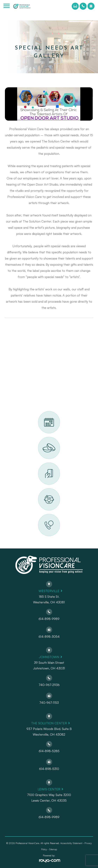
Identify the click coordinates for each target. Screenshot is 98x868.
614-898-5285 (49, 751)
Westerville (49, 591)
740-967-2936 (49, 685)
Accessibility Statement (71, 843)
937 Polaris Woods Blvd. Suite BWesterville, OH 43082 (49, 732)
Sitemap (53, 849)
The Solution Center (49, 723)
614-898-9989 (49, 619)
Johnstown (49, 657)
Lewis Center (49, 789)
